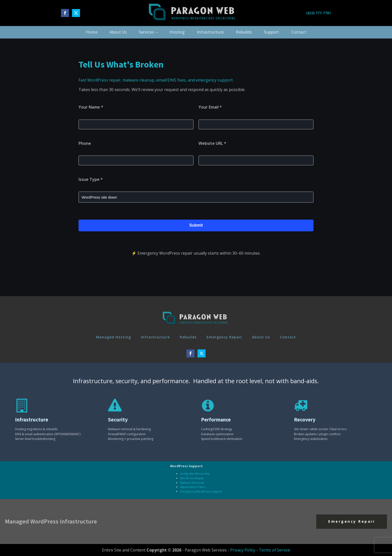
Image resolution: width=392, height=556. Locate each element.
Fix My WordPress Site (195, 474)
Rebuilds (244, 32)
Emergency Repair (224, 337)
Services (146, 32)
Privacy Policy (243, 550)
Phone (85, 143)
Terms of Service (274, 550)
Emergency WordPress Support (201, 491)
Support (271, 32)
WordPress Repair (192, 478)
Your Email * (210, 107)
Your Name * (91, 107)
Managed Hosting (113, 337)
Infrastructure (210, 32)
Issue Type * (91, 179)
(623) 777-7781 (319, 13)
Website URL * (212, 143)
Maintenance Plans (193, 487)
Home (92, 32)
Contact (299, 32)
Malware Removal (192, 483)
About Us (118, 32)
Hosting (177, 32)
